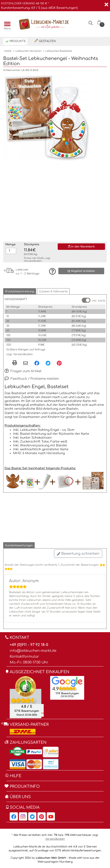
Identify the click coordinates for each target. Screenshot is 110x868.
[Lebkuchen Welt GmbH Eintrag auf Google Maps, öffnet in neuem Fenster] (67, 682)
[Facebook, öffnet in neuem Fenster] (37, 363)
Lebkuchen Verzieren (28, 51)
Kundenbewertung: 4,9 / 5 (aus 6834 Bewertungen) (39, 8)
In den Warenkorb (81, 247)
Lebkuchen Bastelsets (59, 51)
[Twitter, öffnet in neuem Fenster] (48, 363)
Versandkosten (33, 261)
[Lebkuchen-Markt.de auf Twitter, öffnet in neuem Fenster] (32, 816)
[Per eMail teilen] (26, 363)
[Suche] (91, 25)
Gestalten (45, 41)
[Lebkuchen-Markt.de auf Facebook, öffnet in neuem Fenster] (14, 816)
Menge (10, 244)
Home (8, 51)
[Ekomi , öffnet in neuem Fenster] (26, 697)
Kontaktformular (24, 657)
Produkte (16, 42)
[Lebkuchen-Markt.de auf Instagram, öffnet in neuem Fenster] (23, 816)
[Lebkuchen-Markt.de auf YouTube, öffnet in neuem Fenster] (51, 816)
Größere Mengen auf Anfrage (26, 350)
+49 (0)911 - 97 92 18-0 (29, 645)
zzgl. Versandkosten (19, 354)
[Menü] (6, 24)
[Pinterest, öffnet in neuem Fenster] (59, 363)
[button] (20, 291)
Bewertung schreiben (78, 554)
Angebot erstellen (81, 271)
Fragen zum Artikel (23, 371)
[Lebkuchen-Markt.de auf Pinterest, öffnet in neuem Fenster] (42, 816)
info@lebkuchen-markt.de (33, 651)
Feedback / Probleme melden (32, 379)
